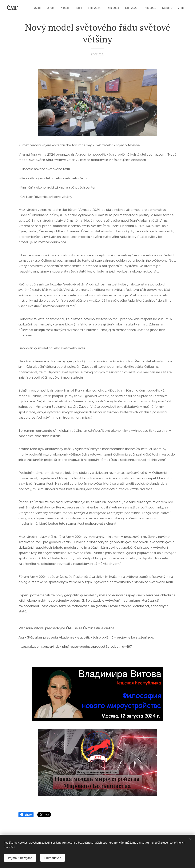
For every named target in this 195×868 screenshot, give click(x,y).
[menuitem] (49, 8)
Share (26, 815)
